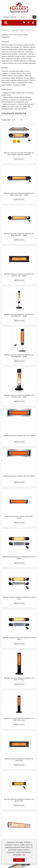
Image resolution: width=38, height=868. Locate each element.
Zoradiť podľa (6, 120)
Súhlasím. (19, 860)
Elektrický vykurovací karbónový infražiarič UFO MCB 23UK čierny (19, 719)
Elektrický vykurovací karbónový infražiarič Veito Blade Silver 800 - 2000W (19, 235)
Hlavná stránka (15, 31)
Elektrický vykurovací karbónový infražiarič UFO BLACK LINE (19, 800)
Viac (24, 855)
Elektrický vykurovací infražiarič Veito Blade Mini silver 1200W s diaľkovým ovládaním (19, 154)
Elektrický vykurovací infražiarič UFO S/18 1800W (19, 476)
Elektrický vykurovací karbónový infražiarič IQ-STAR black (19, 639)
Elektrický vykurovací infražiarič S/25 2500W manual (19, 517)
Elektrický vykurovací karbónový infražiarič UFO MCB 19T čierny (19, 679)
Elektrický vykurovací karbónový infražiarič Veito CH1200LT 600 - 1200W (19, 396)
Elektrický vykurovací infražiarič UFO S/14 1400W (19, 436)
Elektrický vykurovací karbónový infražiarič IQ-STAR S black (19, 558)
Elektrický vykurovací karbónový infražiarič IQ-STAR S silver (19, 598)
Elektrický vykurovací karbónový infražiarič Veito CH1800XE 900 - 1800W (19, 315)
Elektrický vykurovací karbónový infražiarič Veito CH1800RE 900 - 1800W (19, 356)
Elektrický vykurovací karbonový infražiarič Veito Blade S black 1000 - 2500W (19, 194)
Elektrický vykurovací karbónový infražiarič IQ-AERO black (19, 760)
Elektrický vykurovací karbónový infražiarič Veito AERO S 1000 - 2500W (19, 275)
